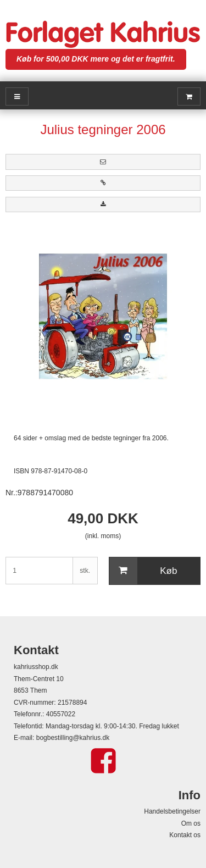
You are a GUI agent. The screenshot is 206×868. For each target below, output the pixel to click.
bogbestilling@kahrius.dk (73, 738)
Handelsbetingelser (172, 811)
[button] (103, 162)
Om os (191, 823)
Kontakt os (185, 835)
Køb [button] (143, 571)
